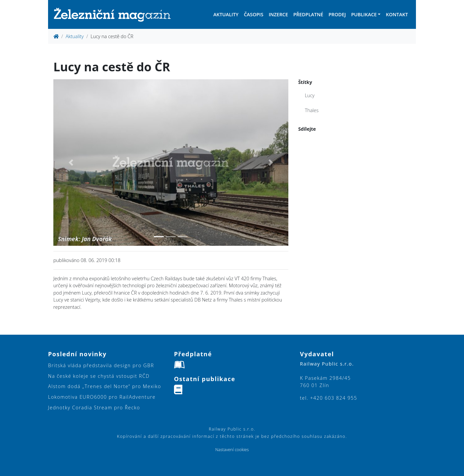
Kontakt (397, 14)
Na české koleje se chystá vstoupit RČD (99, 376)
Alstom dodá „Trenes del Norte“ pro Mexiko (105, 386)
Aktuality (226, 14)
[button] (71, 163)
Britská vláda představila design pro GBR (101, 365)
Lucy (310, 95)
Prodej (337, 14)
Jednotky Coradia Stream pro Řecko (94, 408)
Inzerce (278, 14)
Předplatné (308, 14)
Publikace (364, 14)
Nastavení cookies (232, 450)
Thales (312, 110)
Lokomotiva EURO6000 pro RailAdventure (102, 397)
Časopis (254, 14)
